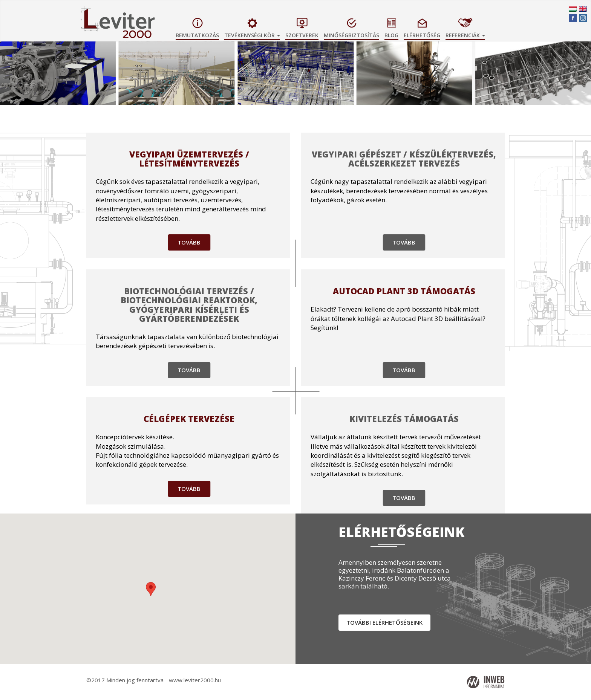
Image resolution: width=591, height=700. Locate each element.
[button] (547, 86)
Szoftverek (302, 35)
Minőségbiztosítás (351, 35)
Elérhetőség (422, 35)
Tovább (189, 242)
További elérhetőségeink (384, 622)
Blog (391, 35)
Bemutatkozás (197, 35)
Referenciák (465, 35)
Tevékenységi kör (252, 35)
